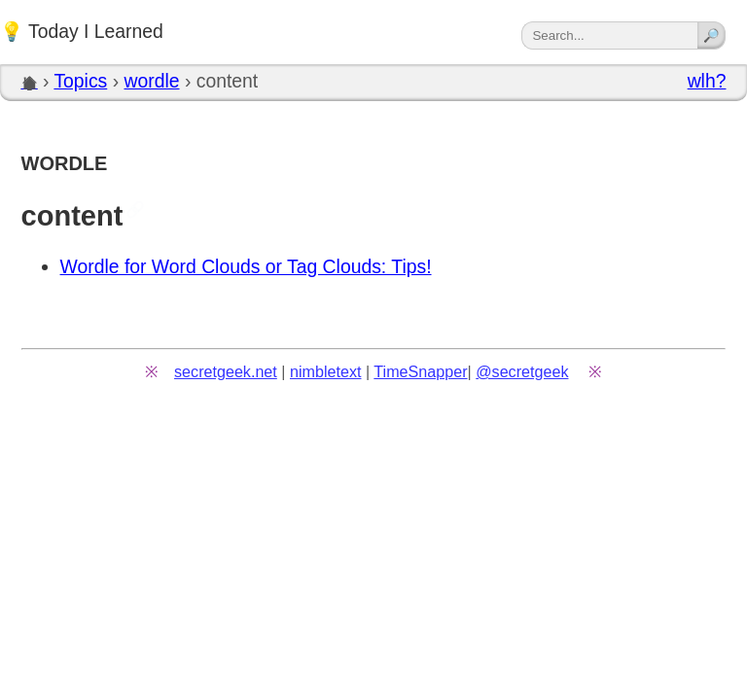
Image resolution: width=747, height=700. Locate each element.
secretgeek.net (226, 371)
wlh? (707, 81)
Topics (80, 81)
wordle (151, 81)
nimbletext (326, 371)
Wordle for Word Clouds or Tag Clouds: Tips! (246, 266)
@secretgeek (522, 371)
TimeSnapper (420, 371)
